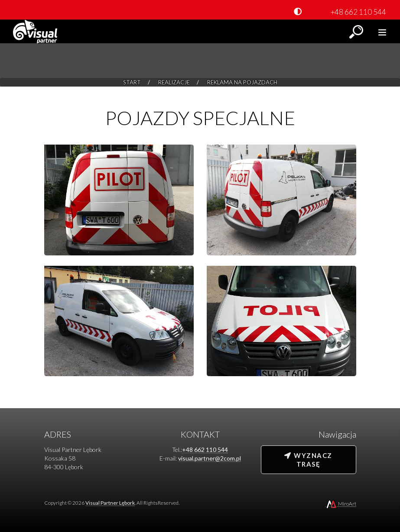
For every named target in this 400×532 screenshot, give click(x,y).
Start (132, 82)
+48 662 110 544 (358, 12)
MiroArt (341, 504)
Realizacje (174, 82)
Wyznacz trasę (308, 460)
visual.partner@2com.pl (210, 458)
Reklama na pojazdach (242, 82)
